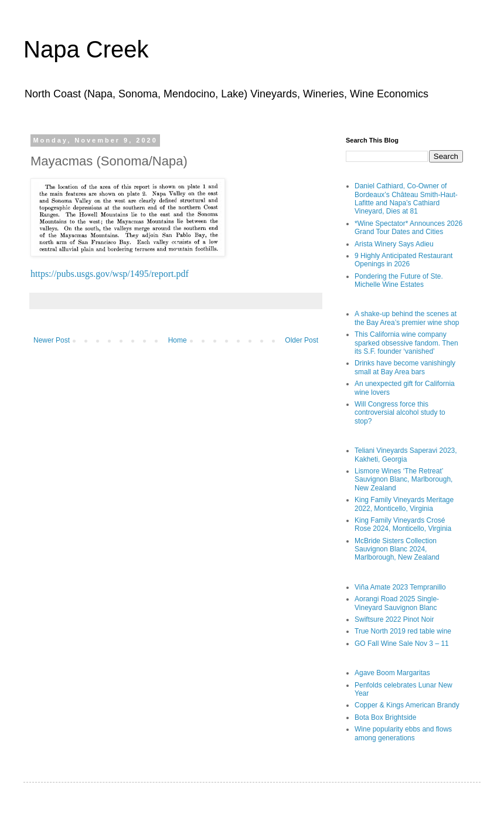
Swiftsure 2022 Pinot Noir (394, 619)
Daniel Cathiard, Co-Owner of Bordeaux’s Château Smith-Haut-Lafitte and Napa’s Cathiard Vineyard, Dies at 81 (406, 199)
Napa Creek (86, 49)
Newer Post (52, 340)
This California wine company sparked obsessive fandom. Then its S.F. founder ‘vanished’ (406, 343)
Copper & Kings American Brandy (407, 705)
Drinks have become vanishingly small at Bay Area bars (405, 367)
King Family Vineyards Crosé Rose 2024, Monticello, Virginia (403, 524)
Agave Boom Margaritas (392, 673)
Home (178, 340)
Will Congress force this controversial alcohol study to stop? (400, 413)
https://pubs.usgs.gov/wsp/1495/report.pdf (110, 274)
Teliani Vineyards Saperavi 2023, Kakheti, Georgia (406, 455)
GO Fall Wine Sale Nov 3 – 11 (402, 644)
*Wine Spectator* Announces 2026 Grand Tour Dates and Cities (408, 228)
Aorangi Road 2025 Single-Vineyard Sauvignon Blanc (397, 603)
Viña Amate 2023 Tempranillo (400, 587)
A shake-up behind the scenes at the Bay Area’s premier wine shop (407, 318)
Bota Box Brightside (385, 717)
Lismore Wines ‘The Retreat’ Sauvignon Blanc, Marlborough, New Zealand (403, 480)
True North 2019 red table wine (403, 631)
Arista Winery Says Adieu (394, 244)
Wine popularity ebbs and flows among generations (403, 733)
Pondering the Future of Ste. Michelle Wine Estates (399, 280)
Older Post (302, 340)
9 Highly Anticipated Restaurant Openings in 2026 (403, 260)
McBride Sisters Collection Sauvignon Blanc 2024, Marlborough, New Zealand (397, 549)
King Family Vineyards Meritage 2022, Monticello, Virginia (404, 504)
